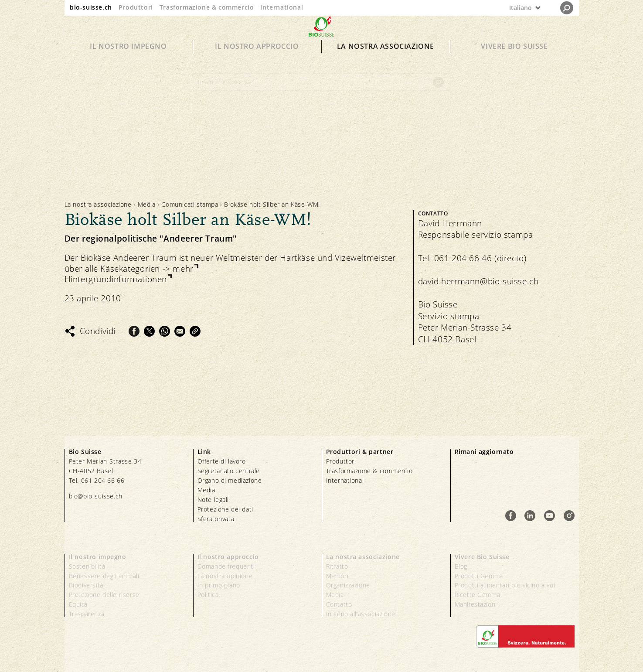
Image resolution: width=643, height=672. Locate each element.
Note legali (213, 500)
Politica (208, 595)
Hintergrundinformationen (116, 279)
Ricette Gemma (478, 595)
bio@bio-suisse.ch (96, 496)
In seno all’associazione (361, 614)
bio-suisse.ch (91, 7)
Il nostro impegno (128, 62)
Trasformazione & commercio (207, 7)
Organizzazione (348, 585)
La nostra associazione (386, 62)
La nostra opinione (225, 576)
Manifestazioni (476, 604)
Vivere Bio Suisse (514, 62)
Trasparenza (87, 614)
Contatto (339, 604)
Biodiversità (86, 585)
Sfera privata (216, 519)
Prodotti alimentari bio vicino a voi (505, 585)
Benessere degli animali (104, 576)
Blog (461, 566)
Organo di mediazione (230, 480)
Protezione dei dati (225, 509)
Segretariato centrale (229, 471)
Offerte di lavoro (222, 461)
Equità (78, 604)
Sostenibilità (87, 566)
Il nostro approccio (257, 62)
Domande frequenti (226, 566)
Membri (337, 576)
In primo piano (219, 585)
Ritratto (337, 566)
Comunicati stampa (190, 204)
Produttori (136, 7)
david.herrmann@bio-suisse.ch (478, 281)
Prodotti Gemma (479, 576)
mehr (183, 269)
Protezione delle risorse (104, 595)
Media (147, 204)
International (282, 7)
